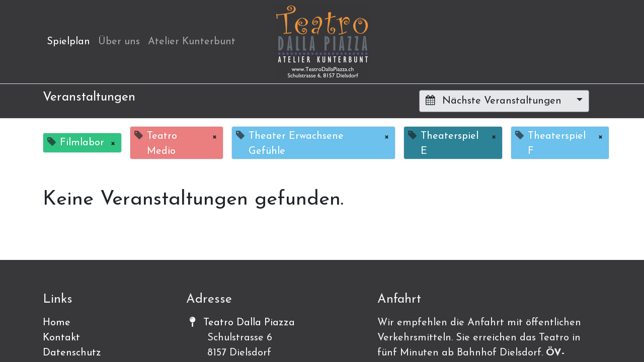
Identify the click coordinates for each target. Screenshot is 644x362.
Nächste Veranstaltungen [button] (495, 101)
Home (57, 323)
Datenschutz (72, 353)
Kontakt (61, 338)
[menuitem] (68, 42)
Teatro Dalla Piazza (249, 323)
